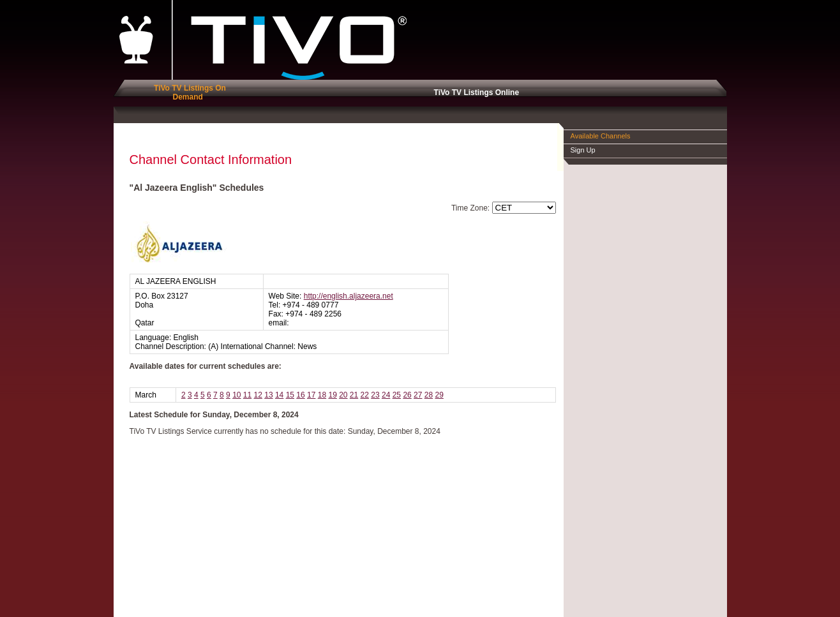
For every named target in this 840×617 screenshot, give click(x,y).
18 (322, 395)
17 (311, 395)
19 (332, 395)
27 (418, 395)
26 (407, 395)
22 (365, 395)
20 (343, 395)
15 (290, 395)
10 (236, 395)
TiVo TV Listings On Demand (188, 93)
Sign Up (583, 150)
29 (439, 395)
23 (375, 395)
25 (397, 395)
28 (429, 395)
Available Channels (601, 136)
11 (247, 395)
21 (354, 395)
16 (300, 395)
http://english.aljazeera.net (349, 296)
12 (258, 395)
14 (279, 395)
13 (268, 395)
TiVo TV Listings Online (474, 93)
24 (386, 395)
